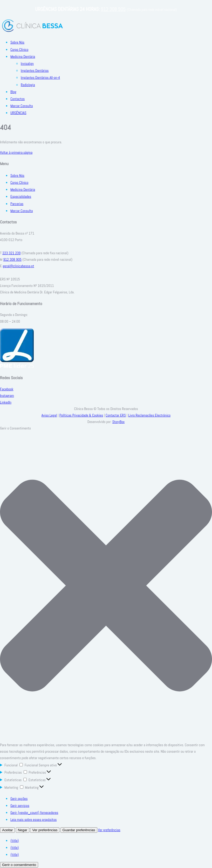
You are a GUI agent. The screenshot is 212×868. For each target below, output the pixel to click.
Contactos (18, 99)
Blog (13, 92)
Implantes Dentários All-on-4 (40, 77)
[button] (106, 587)
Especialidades (21, 196)
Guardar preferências (79, 830)
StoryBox (119, 422)
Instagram (7, 396)
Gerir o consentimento (19, 865)
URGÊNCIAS (18, 113)
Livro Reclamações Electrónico (149, 415)
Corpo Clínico (19, 50)
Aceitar (7, 830)
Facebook (7, 389)
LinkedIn (6, 402)
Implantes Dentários (35, 70)
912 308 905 (113, 9)
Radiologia (28, 85)
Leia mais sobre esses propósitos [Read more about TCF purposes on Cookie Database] (33, 820)
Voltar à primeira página (16, 152)
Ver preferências (45, 830)
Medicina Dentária (23, 57)
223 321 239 (11, 253)
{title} (15, 841)
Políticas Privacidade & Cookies (81, 415)
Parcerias (17, 204)
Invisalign (27, 63)
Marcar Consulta (22, 106)
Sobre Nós (17, 42)
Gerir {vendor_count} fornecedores (34, 813)
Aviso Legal (49, 415)
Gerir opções (19, 799)
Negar (23, 830)
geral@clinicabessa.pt (18, 266)
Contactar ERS (116, 415)
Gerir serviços (20, 806)
